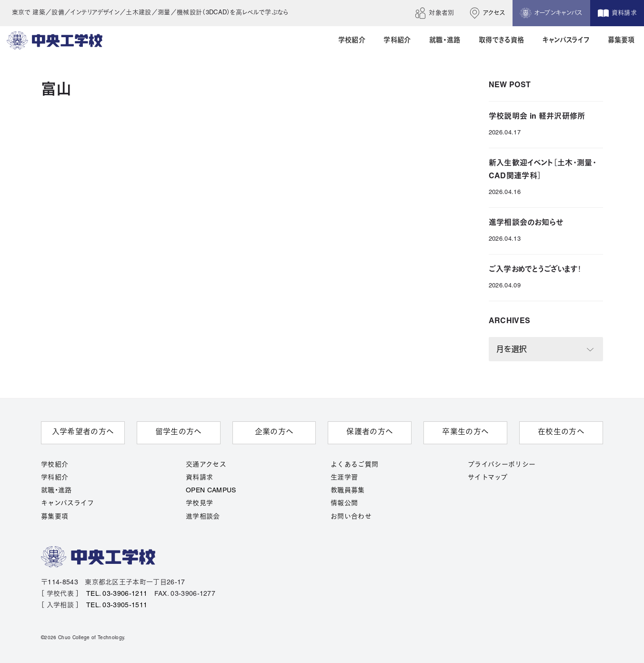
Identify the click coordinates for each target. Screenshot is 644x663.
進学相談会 (203, 517)
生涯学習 (344, 478)
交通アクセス (206, 465)
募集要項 (55, 517)
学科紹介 (55, 478)
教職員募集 (348, 491)
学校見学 (199, 504)
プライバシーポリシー (502, 465)
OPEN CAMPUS (211, 491)
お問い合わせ (351, 517)
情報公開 (344, 504)
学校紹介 (55, 465)
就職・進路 (56, 491)
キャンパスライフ (68, 504)
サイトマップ (488, 478)
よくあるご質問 (354, 465)
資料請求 (199, 478)
